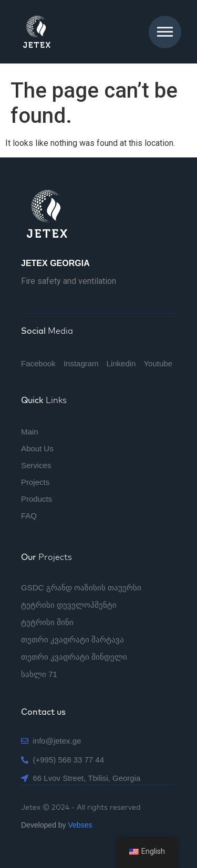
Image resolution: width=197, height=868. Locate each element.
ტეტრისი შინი (47, 622)
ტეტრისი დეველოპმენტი (69, 605)
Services (36, 465)
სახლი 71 (39, 674)
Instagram (81, 363)
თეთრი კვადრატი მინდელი (74, 657)
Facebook (38, 363)
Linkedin (121, 363)
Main (30, 432)
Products (37, 499)
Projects (35, 482)
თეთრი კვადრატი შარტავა (72, 639)
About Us (37, 448)
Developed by (56, 825)
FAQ (29, 516)
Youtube (158, 363)
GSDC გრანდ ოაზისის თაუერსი (81, 588)
